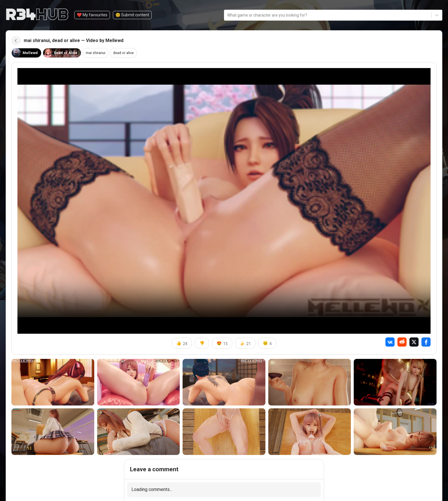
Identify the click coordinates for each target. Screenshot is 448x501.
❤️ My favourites (92, 15)
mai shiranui (99, 55)
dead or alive (129, 55)
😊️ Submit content (132, 15)
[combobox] (228, 15)
